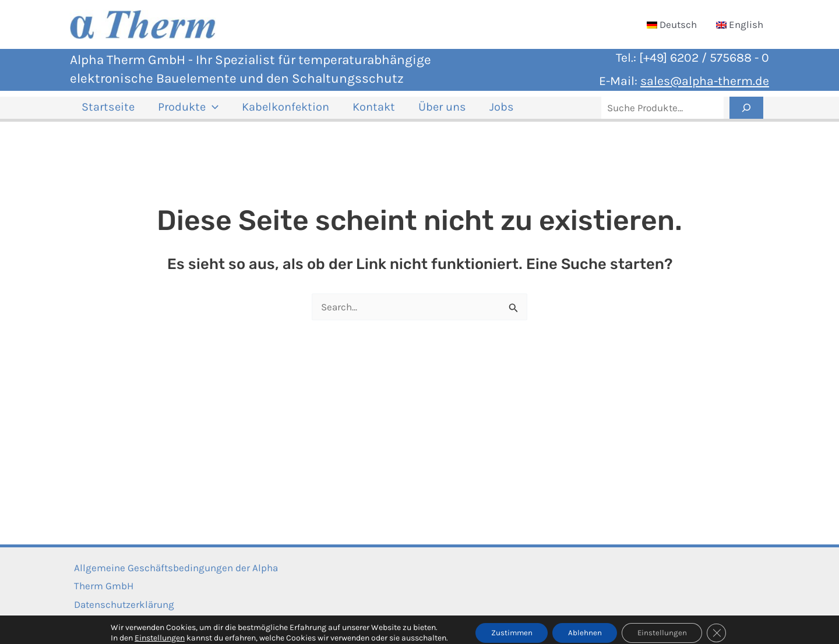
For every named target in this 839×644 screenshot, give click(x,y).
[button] (198, 112)
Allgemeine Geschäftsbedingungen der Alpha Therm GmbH (172, 577)
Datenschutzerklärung (120, 604)
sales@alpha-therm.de (705, 81)
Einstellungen (151, 631)
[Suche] (746, 112)
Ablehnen (584, 626)
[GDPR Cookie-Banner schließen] (724, 626)
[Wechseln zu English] (740, 25)
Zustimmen (507, 626)
